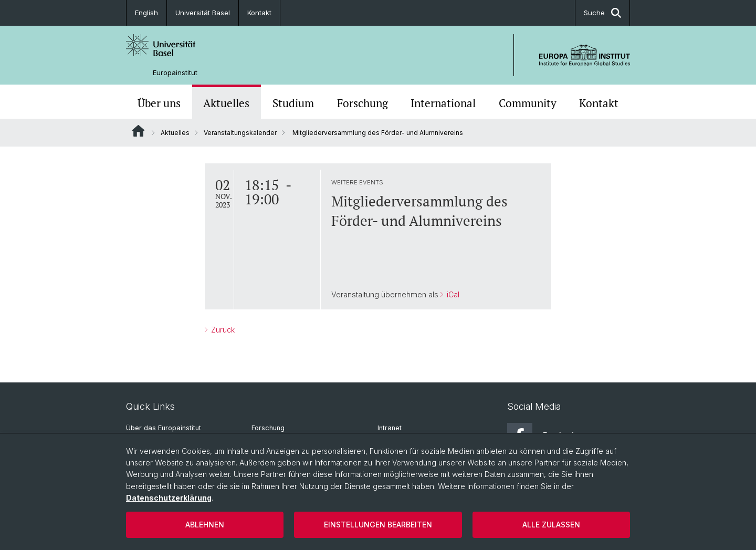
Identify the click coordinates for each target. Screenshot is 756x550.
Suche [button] (602, 13)
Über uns (159, 103)
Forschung (363, 103)
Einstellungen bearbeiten (378, 525)
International (443, 103)
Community (528, 103)
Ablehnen (205, 525)
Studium (293, 103)
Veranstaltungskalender (240, 133)
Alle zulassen (551, 525)
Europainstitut (175, 73)
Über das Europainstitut (164, 428)
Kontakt (259, 13)
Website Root (138, 131)
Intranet (390, 428)
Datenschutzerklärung (169, 498)
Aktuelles (226, 103)
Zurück (222, 330)
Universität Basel (203, 13)
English (146, 13)
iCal (452, 294)
